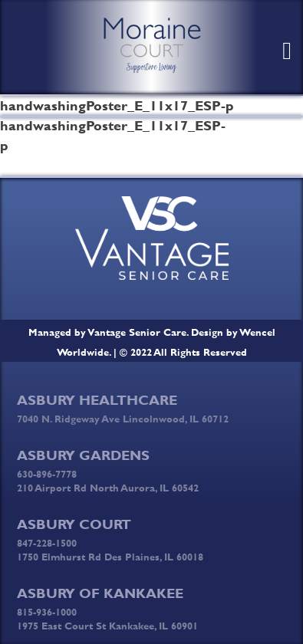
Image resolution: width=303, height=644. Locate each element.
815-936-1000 (47, 612)
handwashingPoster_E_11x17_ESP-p (76, 136)
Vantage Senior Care (137, 332)
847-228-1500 (47, 543)
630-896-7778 (47, 474)
